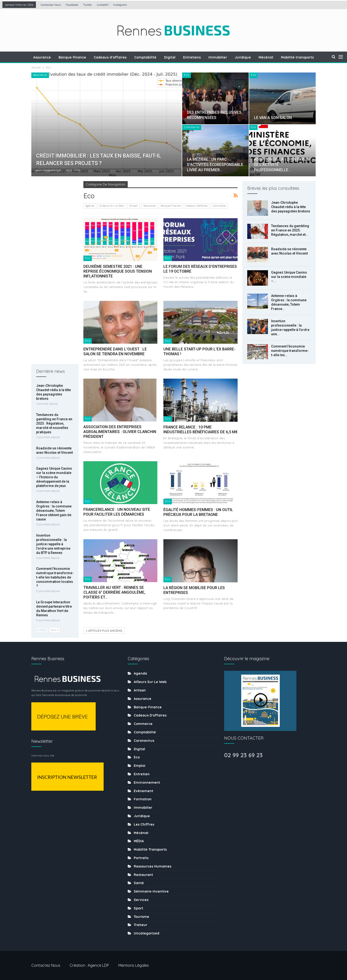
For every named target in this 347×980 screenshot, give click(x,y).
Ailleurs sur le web (112, 206)
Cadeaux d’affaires (120, 57)
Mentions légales (134, 961)
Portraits (141, 854)
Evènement (143, 787)
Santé (139, 879)
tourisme (141, 913)
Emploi (140, 762)
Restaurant (143, 871)
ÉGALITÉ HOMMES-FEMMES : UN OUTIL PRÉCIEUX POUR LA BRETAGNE (198, 512)
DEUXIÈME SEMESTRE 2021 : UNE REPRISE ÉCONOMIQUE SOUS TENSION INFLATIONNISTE (118, 271)
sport (138, 904)
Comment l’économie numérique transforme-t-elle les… (290, 351)
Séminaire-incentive (151, 888)
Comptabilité (156, 57)
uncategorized (147, 929)
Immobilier (230, 57)
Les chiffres (144, 821)
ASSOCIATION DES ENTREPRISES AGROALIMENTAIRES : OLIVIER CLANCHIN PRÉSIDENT (120, 432)
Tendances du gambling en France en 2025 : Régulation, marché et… (290, 230)
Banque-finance (81, 57)
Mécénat (280, 57)
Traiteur (140, 921)
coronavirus (144, 737)
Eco (186, 75)
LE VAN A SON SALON (273, 118)
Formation (143, 795)
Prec (42, 447)
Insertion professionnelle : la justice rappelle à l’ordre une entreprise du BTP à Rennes (53, 361)
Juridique (256, 57)
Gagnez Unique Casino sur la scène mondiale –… (289, 277)
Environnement (147, 779)
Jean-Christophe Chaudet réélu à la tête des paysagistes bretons (291, 207)
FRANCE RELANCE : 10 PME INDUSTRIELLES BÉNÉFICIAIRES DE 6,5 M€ (200, 430)
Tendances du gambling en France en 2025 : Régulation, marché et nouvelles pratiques (54, 240)
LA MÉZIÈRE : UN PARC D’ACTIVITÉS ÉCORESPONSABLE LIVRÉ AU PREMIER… (215, 165)
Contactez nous (51, 5)
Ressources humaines (153, 862)
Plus (299, 57)
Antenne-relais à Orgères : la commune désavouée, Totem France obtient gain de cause (54, 328)
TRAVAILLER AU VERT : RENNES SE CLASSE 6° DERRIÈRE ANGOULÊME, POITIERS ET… (114, 592)
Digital (181, 57)
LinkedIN (103, 5)
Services (141, 896)
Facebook (72, 5)
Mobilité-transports (150, 846)
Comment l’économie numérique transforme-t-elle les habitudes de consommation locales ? (55, 394)
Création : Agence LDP (89, 961)
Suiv (55, 447)
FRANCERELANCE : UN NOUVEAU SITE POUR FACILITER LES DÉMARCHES (117, 512)
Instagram (120, 5)
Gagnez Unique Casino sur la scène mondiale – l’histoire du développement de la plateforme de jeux (54, 294)
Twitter (88, 5)
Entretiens (204, 57)
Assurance (50, 57)
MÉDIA (139, 837)
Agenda (90, 206)
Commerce (192, 127)
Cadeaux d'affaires (197, 206)
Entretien (142, 770)
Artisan (134, 206)
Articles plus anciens (104, 631)
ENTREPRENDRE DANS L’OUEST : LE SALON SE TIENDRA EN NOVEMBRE (115, 352)
